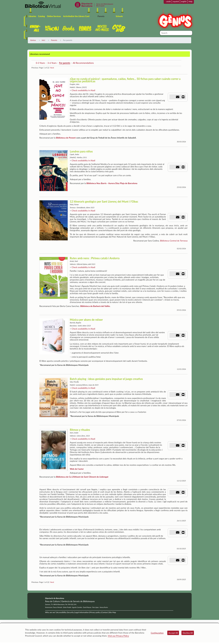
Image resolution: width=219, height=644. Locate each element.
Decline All (188, 633)
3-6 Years (52, 63)
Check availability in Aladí (83, 90)
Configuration (157, 633)
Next (52, 68)
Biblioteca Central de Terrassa (174, 241)
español (176, 1)
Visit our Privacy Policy (118, 636)
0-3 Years (40, 63)
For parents (65, 63)
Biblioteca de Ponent (66, 138)
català (168, 1)
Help (190, 1)
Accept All (173, 633)
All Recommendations (83, 63)
